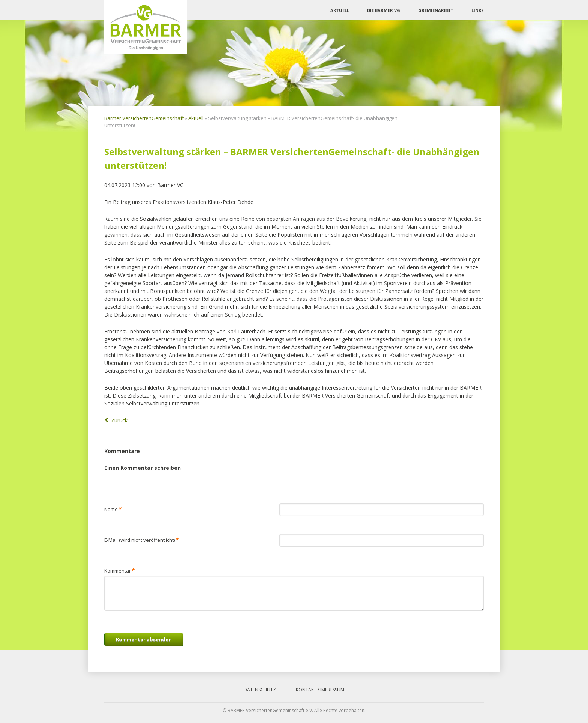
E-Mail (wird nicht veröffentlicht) (142, 539)
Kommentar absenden (144, 639)
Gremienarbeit (436, 10)
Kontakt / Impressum (320, 690)
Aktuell (340, 10)
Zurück (119, 420)
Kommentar (120, 570)
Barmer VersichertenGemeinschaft (144, 118)
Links (478, 10)
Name (113, 509)
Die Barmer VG (384, 10)
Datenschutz (260, 690)
